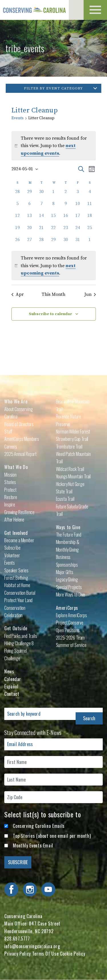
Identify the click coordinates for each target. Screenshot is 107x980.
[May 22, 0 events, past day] (53, 230)
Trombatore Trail (69, 447)
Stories (10, 482)
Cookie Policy (72, 954)
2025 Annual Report (20, 454)
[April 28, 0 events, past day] (17, 194)
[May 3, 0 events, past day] (78, 194)
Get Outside (16, 628)
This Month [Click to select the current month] (53, 294)
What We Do (16, 467)
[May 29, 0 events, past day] (53, 242)
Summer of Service (71, 645)
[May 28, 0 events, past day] (41, 242)
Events (18, 118)
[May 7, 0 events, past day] (41, 206)
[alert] (54, 266)
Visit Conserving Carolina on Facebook (11, 889)
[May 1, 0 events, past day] (53, 194)
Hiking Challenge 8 (19, 643)
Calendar (13, 679)
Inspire (10, 504)
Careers (11, 447)
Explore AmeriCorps (71, 615)
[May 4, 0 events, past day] (90, 194)
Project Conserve (70, 623)
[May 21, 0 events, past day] (41, 230)
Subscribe (12, 548)
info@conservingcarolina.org (32, 946)
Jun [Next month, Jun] (90, 294)
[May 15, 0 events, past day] (53, 218)
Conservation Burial (20, 593)
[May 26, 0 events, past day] (17, 242)
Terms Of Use (46, 954)
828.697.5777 (17, 939)
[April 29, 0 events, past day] (29, 194)
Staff (8, 432)
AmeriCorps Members (22, 439)
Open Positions (68, 630)
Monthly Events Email (33, 845)
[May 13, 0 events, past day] (29, 218)
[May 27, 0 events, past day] (29, 242)
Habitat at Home (17, 585)
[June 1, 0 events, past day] (90, 242)
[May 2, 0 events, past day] (66, 194)
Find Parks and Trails (21, 636)
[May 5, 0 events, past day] (17, 206)
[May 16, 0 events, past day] (66, 218)
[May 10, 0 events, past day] (78, 206)
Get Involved (16, 533)
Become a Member (19, 540)
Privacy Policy (18, 954)
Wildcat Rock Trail (70, 469)
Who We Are (16, 401)
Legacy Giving (67, 579)
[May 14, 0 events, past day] (41, 218)
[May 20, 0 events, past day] (29, 230)
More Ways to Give (70, 594)
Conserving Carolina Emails (39, 826)
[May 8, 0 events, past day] (53, 206)
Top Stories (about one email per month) (52, 836)
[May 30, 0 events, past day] (66, 242)
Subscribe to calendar (51, 314)
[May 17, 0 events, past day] (78, 218)
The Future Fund (69, 535)
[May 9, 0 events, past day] (66, 206)
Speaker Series (16, 570)
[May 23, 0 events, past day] (66, 230)
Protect (10, 490)
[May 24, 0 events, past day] (78, 230)
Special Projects (69, 587)
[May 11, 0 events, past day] (90, 206)
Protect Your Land (18, 600)
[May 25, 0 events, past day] (90, 230)
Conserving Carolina (36, 10)
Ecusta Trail (65, 499)
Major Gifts (65, 572)
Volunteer (12, 555)
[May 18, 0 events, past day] (90, 218)
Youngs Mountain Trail (73, 476)
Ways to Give (68, 527)
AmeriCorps (67, 608)
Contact (12, 694)
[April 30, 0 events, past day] (41, 194)
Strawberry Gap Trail (72, 439)
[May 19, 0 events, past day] (17, 230)
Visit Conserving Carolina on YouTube (48, 889)
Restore (11, 497)
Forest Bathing (16, 578)
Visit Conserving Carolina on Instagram (30, 889)
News (9, 671)
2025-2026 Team (70, 638)
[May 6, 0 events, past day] (29, 206)
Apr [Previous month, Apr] (18, 294)
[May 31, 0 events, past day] (78, 242)
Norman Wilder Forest (73, 432)
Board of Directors (19, 424)
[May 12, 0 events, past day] (17, 218)
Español (11, 686)
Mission (10, 475)
